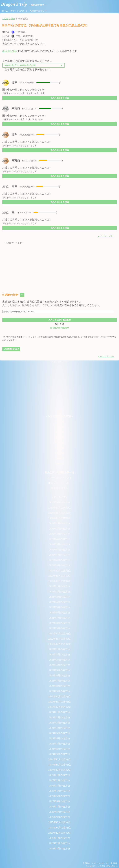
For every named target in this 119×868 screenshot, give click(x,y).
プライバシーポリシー (100, 863)
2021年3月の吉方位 (59, 534)
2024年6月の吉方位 (59, 738)
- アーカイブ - (60, 497)
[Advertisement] (59, 266)
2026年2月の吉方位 (59, 843)
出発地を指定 (10, 51)
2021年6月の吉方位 (59, 550)
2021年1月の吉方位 (59, 523)
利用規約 (86, 863)
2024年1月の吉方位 (59, 712)
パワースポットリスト (59, 478)
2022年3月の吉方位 (59, 597)
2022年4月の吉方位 (59, 602)
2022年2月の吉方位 (59, 592)
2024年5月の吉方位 (59, 733)
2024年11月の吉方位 (59, 765)
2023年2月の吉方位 (59, 654)
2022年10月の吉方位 (59, 633)
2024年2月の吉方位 (59, 717)
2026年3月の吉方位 (59, 848)
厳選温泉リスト (59, 488)
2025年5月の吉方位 (59, 796)
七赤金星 (59, 453)
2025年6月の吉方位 (59, 801)
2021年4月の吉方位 (59, 539)
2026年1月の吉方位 (59, 838)
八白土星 (59, 458)
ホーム (5, 11)
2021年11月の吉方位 (59, 576)
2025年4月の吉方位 (59, 791)
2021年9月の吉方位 (59, 565)
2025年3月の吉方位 (59, 786)
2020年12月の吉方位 (59, 518)
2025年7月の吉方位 (59, 807)
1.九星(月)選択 (9, 19)
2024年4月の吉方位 (59, 728)
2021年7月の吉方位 (59, 555)
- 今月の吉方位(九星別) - (59, 416)
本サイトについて (19, 11)
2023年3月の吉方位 (59, 660)
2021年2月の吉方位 (59, 529)
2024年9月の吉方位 (59, 754)
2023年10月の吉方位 (59, 696)
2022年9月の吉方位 (59, 628)
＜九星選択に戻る (11, 349)
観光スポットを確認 (60, 98)
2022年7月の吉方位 (59, 618)
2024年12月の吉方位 (59, 770)
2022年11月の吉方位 (59, 639)
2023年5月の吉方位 (59, 670)
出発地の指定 (13, 295)
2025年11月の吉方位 (59, 828)
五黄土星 (59, 443)
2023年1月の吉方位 (59, 649)
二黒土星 (59, 427)
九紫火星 (59, 464)
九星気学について (38, 11)
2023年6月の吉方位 (59, 675)
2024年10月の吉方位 (59, 759)
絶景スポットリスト (59, 483)
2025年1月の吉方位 (59, 775)
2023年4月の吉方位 (59, 665)
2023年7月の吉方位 (59, 681)
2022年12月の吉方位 (59, 644)
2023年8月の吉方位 (59, 686)
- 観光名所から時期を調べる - (60, 472)
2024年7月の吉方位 (59, 744)
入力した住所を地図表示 (60, 320)
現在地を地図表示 (59, 328)
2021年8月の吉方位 (59, 560)
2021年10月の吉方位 (59, 571)
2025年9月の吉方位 (59, 817)
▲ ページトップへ (106, 236)
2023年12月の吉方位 (59, 707)
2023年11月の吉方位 (59, 702)
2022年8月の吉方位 (59, 623)
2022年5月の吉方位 (59, 607)
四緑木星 (59, 437)
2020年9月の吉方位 (59, 502)
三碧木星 (59, 432)
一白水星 (59, 422)
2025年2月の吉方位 (59, 780)
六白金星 (59, 448)
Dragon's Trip (24, 4)
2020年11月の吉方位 (59, 513)
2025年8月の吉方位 (59, 812)
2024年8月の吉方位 (59, 749)
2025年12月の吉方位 (59, 833)
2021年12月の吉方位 (59, 581)
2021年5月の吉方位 (59, 544)
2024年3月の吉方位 (59, 723)
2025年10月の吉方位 (59, 822)
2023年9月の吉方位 (59, 691)
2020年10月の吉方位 (59, 508)
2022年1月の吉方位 (59, 586)
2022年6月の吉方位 (59, 613)
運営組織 (114, 863)
